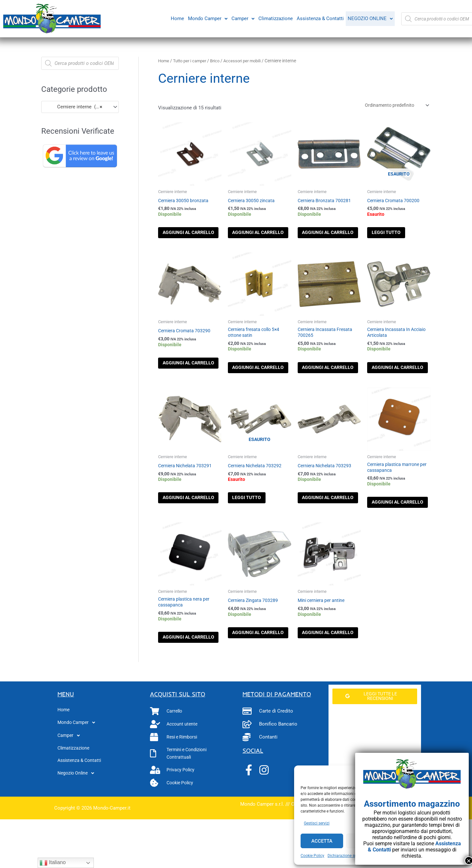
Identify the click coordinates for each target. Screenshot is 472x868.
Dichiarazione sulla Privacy (351, 856)
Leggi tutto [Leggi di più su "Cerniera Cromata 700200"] (395, 236)
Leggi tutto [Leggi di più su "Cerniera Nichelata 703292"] (256, 521)
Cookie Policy (312, 856)
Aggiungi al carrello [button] (186, 239)
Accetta (322, 841)
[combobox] (80, 107)
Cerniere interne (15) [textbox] (74, 107)
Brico (219, 61)
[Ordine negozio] (393, 106)
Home (176, 18)
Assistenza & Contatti (319, 18)
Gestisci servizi (317, 823)
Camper (242, 18)
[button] (206, 18)
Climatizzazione (274, 18)
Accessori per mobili (248, 61)
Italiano (53, 863)
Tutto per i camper (192, 61)
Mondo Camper (206, 18)
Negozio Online (370, 18)
